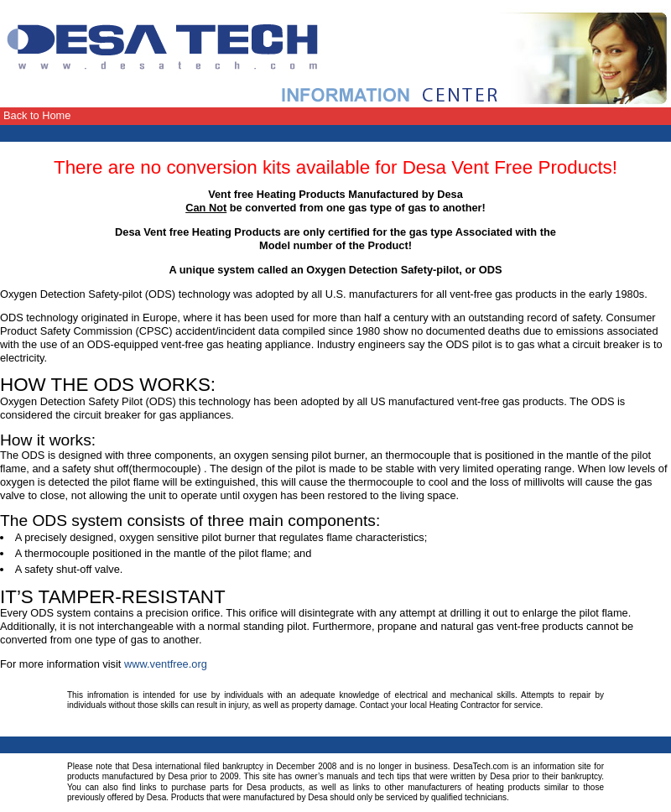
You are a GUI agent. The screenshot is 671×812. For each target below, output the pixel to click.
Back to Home (37, 115)
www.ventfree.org (166, 664)
